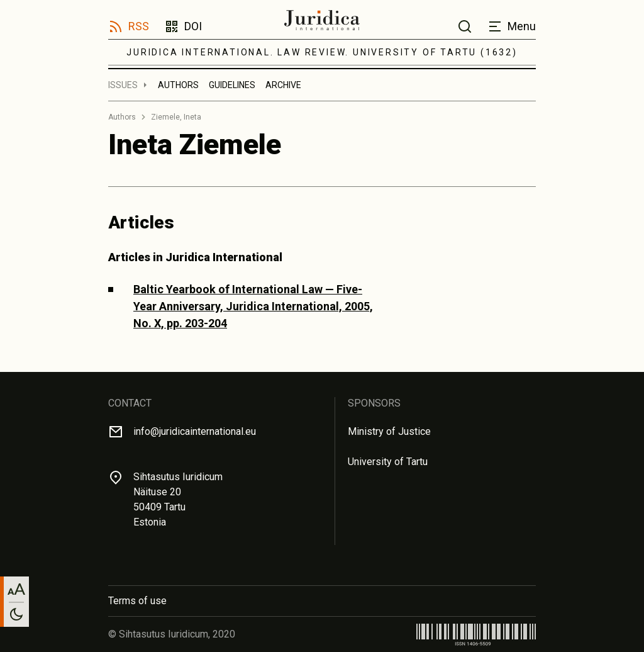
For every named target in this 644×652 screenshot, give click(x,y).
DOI (193, 26)
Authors (178, 85)
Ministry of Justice (389, 431)
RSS (139, 26)
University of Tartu (388, 462)
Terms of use (137, 601)
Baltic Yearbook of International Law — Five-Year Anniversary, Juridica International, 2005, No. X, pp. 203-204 (253, 306)
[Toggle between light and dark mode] (16, 614)
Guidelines (232, 85)
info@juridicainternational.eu (195, 431)
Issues (123, 85)
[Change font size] (16, 589)
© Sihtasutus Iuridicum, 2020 (172, 634)
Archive (283, 85)
